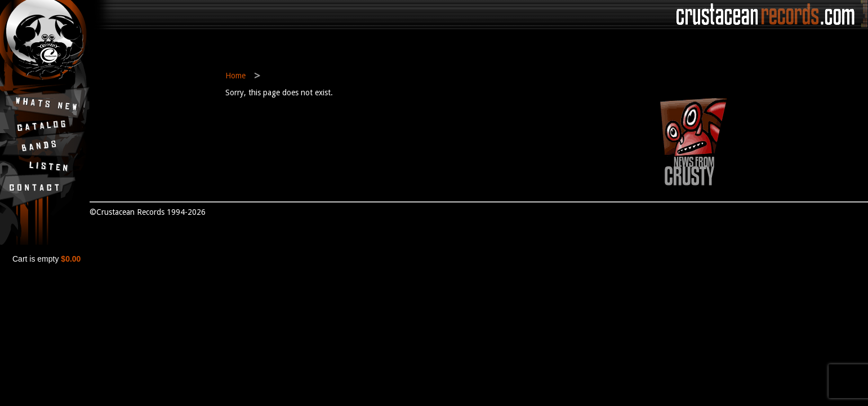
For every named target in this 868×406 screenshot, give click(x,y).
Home (235, 76)
